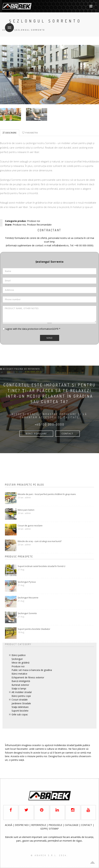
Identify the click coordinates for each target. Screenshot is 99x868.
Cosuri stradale (20, 700)
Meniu (8, 26)
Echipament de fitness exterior (28, 677)
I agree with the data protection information (28, 329)
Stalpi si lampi (19, 689)
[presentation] (28, 351)
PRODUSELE (56, 825)
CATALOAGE (72, 825)
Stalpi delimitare (20, 707)
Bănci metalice (19, 674)
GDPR (56, 329)
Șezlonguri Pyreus (27, 582)
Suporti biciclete (20, 711)
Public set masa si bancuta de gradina (32, 670)
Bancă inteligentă (21, 681)
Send (50, 338)
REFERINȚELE (39, 825)
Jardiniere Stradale (21, 703)
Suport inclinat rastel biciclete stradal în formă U (41, 566)
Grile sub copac (20, 714)
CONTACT (68, 434)
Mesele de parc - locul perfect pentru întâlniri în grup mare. (47, 494)
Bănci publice (19, 655)
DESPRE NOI (22, 825)
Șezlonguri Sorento (27, 613)
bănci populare (36, 434)
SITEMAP (54, 829)
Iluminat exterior (20, 685)
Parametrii (30, 133)
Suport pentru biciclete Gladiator (34, 629)
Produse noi (34, 221)
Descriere (10, 133)
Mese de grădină (20, 663)
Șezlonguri (17, 659)
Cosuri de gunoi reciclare (30, 526)
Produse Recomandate (39, 225)
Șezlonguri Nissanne (28, 598)
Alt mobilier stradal (22, 692)
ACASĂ (9, 825)
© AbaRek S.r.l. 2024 (49, 855)
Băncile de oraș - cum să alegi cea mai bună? (40, 541)
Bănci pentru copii (21, 696)
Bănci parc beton (26, 510)
